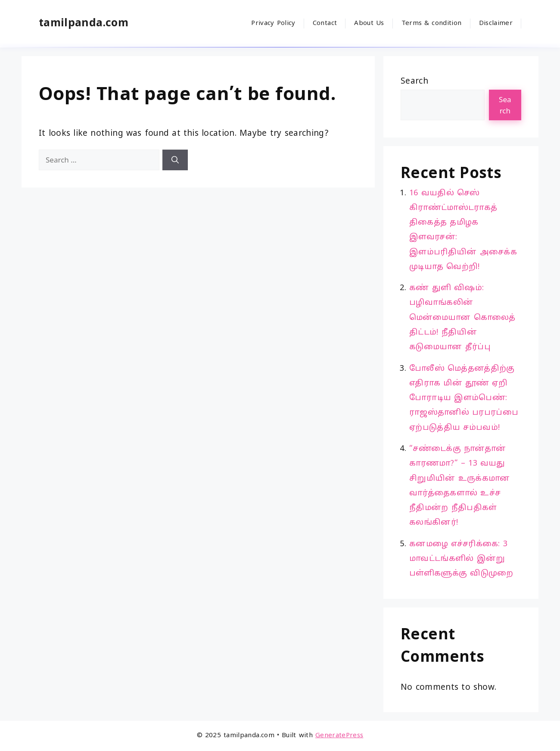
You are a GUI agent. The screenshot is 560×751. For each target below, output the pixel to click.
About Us (369, 23)
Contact (325, 23)
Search (414, 81)
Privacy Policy (273, 23)
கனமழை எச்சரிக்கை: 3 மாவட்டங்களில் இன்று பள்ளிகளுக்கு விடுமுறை (461, 559)
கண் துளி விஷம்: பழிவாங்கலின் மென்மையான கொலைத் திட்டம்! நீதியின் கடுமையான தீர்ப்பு (462, 318)
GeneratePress (339, 736)
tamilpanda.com (84, 23)
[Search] (175, 160)
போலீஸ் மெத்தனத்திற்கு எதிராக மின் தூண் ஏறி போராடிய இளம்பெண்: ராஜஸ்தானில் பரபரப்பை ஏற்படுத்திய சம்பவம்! (464, 398)
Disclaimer (496, 23)
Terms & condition (432, 23)
